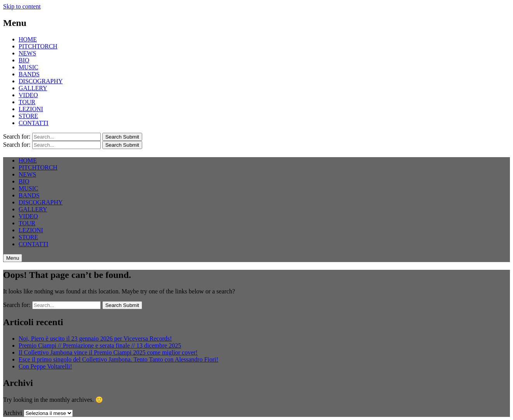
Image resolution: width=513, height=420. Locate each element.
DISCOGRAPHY (41, 81)
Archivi (13, 413)
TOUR (27, 102)
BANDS (29, 74)
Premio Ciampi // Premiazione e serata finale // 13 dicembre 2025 (100, 345)
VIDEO (28, 95)
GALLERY (33, 88)
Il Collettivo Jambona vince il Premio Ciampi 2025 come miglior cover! (108, 352)
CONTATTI (34, 123)
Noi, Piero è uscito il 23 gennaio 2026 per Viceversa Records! (95, 339)
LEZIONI (31, 109)
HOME (28, 39)
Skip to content (22, 6)
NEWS (27, 53)
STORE (28, 116)
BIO (24, 60)
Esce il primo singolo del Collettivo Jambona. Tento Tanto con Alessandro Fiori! (118, 359)
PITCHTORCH (38, 46)
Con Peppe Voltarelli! (45, 366)
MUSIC (28, 67)
